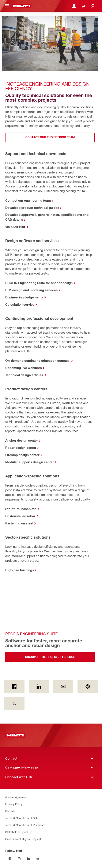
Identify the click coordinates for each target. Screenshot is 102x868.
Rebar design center (21, 448)
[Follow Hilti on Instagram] (19, 859)
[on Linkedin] (39, 687)
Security (10, 811)
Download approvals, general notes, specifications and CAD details (47, 217)
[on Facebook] (14, 687)
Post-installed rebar (21, 516)
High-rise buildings (20, 570)
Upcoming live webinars (24, 368)
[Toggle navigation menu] (7, 6)
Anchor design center (22, 440)
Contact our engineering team (28, 200)
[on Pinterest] (88, 687)
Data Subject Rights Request (23, 839)
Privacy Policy (14, 804)
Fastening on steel (19, 523)
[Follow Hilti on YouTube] (38, 859)
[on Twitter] (14, 704)
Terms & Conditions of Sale (22, 818)
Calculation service (20, 304)
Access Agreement (17, 797)
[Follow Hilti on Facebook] (10, 859)
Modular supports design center (30, 462)
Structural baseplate (21, 509)
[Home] (22, 6)
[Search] (93, 6)
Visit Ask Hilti (16, 227)
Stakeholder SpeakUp (19, 832)
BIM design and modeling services (31, 290)
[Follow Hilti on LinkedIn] (29, 859)
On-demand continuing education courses (38, 361)
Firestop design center (22, 455)
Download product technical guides (32, 208)
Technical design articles (25, 375)
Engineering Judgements (24, 297)
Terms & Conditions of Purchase (25, 825)
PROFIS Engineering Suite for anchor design (39, 283)
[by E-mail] (63, 687)
